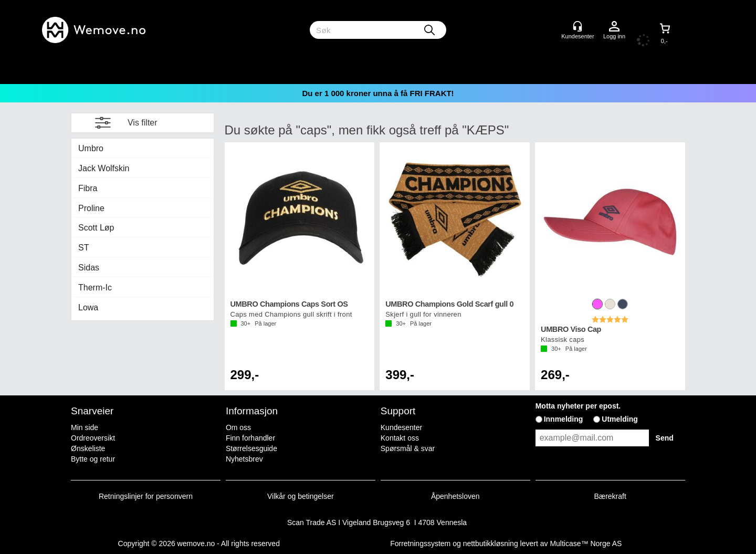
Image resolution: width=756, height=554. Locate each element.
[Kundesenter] (577, 26)
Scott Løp (96, 228)
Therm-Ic (95, 288)
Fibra (88, 188)
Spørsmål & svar (408, 448)
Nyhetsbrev (244, 459)
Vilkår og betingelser (301, 496)
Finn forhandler (250, 438)
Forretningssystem (420, 543)
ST (83, 248)
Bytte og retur (93, 459)
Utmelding (619, 419)
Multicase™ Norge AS (586, 543)
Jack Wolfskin (104, 168)
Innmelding (564, 419)
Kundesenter (401, 427)
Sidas (89, 268)
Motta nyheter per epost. (578, 406)
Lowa (88, 307)
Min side (85, 427)
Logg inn (614, 27)
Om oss (238, 427)
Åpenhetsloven (455, 496)
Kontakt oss (400, 438)
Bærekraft (610, 496)
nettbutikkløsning (491, 543)
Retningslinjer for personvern (146, 496)
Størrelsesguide (251, 448)
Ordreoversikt (93, 438)
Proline (91, 208)
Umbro (91, 148)
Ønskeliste (88, 448)
